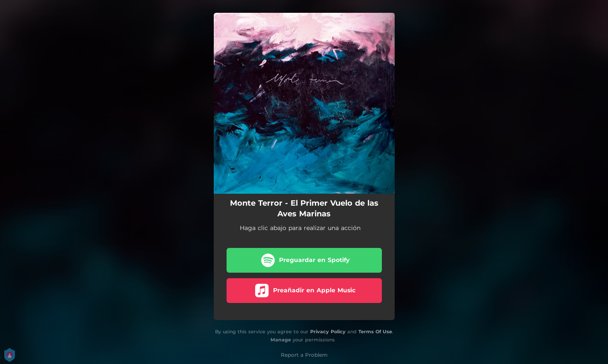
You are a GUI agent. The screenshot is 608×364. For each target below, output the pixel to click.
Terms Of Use (375, 332)
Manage (281, 340)
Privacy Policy (328, 332)
